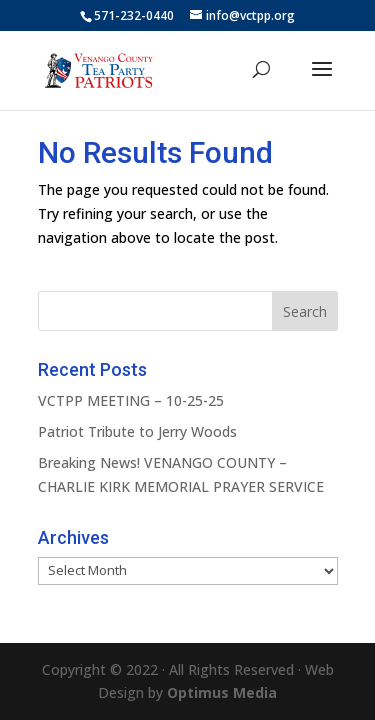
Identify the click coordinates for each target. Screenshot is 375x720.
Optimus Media (222, 692)
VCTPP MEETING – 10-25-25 (131, 400)
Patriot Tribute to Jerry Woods (137, 431)
